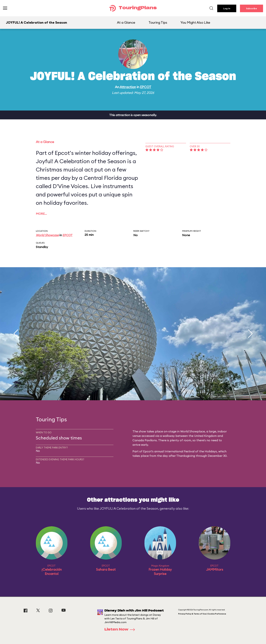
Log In (227, 8)
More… (41, 214)
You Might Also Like (195, 22)
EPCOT (146, 87)
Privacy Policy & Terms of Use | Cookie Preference (202, 614)
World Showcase (47, 235)
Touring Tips (158, 22)
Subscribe (251, 8)
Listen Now (121, 630)
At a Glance (126, 22)
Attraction (128, 87)
